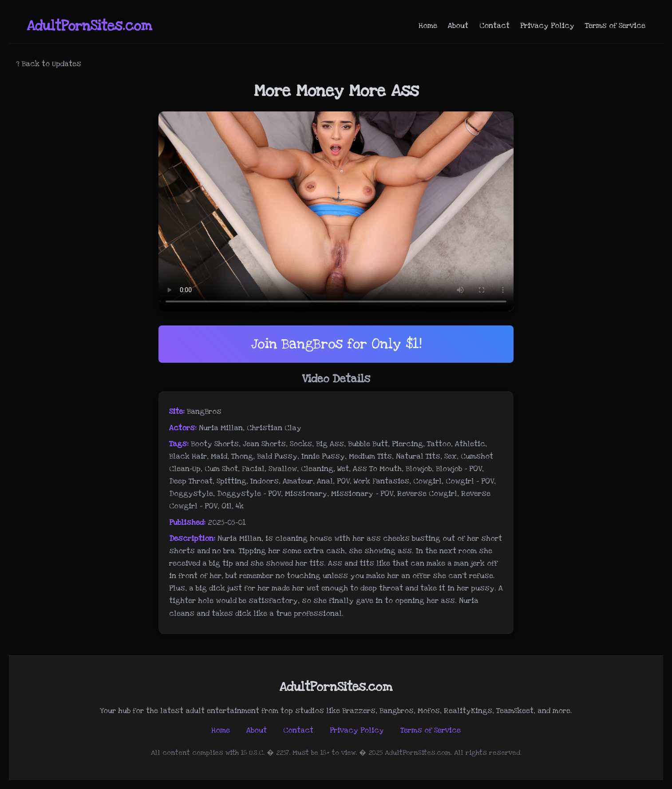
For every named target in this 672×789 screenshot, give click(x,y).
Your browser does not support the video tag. (336, 211)
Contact (494, 26)
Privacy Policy (547, 26)
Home (428, 26)
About (458, 26)
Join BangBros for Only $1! (336, 344)
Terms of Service (615, 26)
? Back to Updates (49, 64)
